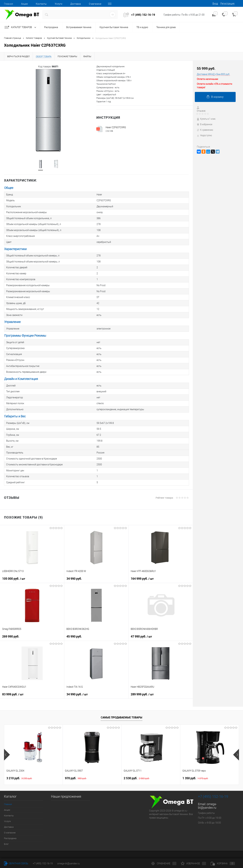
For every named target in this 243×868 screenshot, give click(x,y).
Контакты (41, 4)
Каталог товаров (21, 27)
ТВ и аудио (142, 27)
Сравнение (164, 863)
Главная (9, 4)
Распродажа (51, 27)
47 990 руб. (141, 625)
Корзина (223, 863)
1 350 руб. (195, 767)
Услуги (58, 4)
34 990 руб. (74, 568)
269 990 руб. (11, 625)
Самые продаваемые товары (121, 706)
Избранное (193, 863)
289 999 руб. (142, 683)
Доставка (76, 4)
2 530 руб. (137, 767)
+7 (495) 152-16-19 (143, 15)
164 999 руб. (142, 568)
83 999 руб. (13, 683)
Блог (6, 833)
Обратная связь (16, 863)
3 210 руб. (19, 767)
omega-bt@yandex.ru (207, 795)
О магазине (95, 4)
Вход (215, 4)
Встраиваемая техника (79, 27)
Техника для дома (166, 27)
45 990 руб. (74, 625)
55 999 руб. (206, 68)
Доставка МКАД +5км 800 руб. (213, 74)
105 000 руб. (14, 568)
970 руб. (76, 767)
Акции (24, 4)
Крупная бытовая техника (114, 27)
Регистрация (227, 4)
